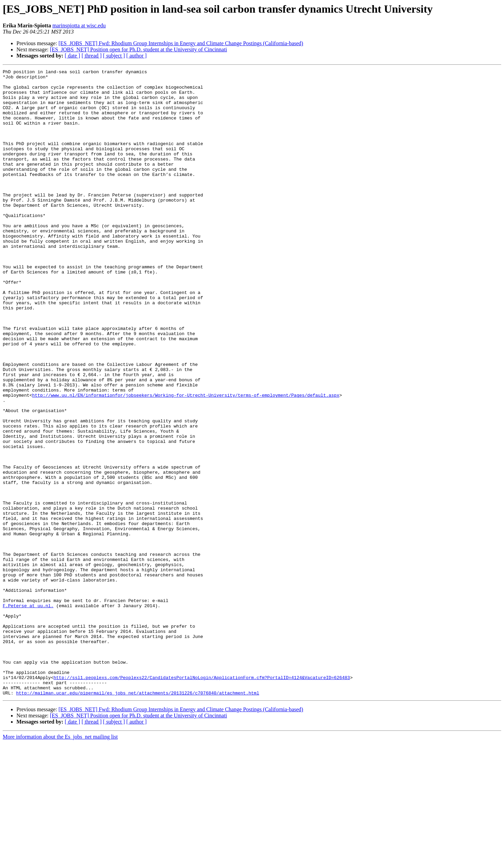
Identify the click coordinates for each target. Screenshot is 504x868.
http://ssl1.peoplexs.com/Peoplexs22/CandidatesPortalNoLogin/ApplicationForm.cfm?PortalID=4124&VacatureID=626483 (202, 800)
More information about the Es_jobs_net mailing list (60, 862)
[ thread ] (92, 56)
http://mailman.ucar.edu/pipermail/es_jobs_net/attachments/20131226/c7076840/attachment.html (138, 818)
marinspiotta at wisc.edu (79, 25)
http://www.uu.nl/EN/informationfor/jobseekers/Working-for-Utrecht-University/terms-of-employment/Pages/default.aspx (186, 461)
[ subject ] (114, 56)
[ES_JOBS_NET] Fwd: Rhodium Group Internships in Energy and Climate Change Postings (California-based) (181, 43)
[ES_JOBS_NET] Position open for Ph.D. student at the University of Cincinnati (138, 49)
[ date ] (72, 56)
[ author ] (137, 56)
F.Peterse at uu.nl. (28, 713)
